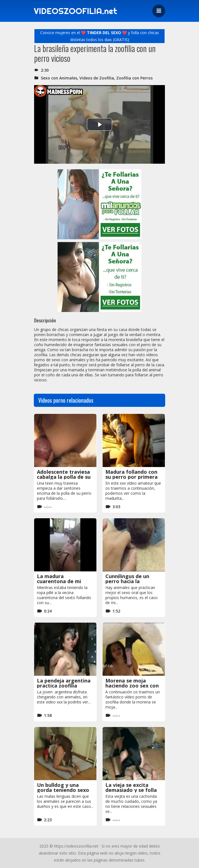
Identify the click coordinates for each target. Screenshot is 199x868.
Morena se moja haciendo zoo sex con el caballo (132, 686)
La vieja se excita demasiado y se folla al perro (131, 790)
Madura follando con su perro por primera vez (132, 477)
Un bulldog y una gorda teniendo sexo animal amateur (63, 790)
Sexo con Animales (59, 78)
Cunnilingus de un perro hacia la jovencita (127, 581)
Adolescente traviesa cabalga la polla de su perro (64, 477)
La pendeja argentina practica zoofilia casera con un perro (64, 686)
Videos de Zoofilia (97, 78)
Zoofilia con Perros (134, 78)
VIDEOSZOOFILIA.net (75, 11)
